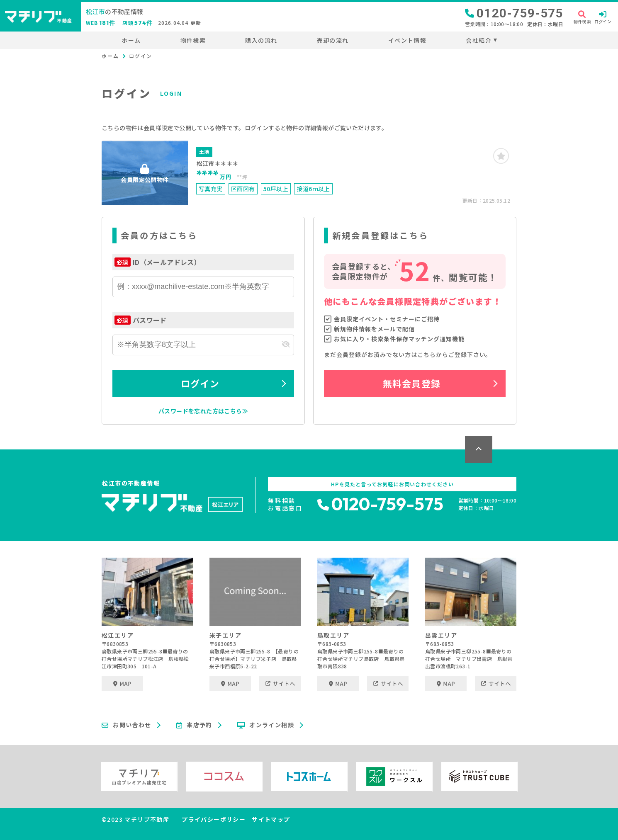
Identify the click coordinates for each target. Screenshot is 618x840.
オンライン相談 (266, 725)
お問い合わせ (127, 725)
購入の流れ (261, 40)
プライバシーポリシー (214, 819)
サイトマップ (271, 819)
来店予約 (194, 725)
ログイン (200, 383)
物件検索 (193, 40)
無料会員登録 (412, 383)
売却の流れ (333, 40)
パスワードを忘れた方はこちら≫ (203, 411)
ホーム (131, 40)
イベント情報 (407, 40)
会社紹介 (479, 40)
